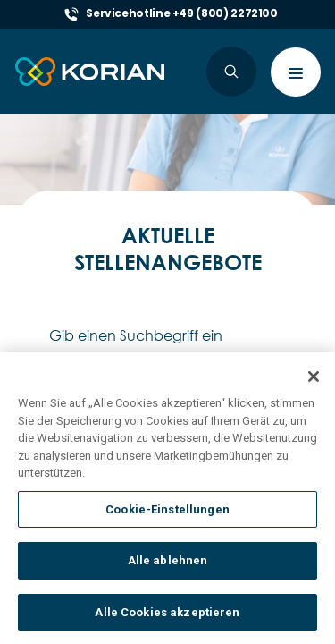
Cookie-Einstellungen (167, 523)
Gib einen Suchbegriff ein (136, 335)
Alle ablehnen (168, 575)
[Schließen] (314, 390)
